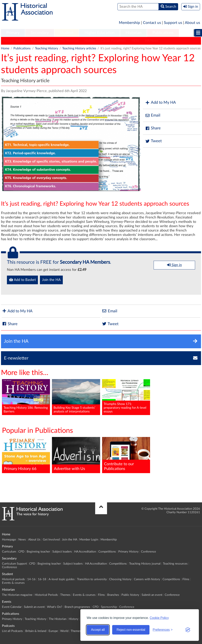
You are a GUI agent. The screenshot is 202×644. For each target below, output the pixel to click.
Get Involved (51, 540)
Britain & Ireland (36, 631)
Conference (148, 552)
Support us (173, 23)
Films (186, 579)
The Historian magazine (17, 595)
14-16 (31, 579)
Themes (65, 595)
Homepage (9, 540)
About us (192, 23)
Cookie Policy (159, 618)
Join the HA (51, 280)
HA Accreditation (85, 552)
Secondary (40, 33)
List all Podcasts (12, 631)
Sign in (174, 265)
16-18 (42, 579)
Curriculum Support (14, 564)
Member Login (89, 540)
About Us (34, 540)
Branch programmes (77, 607)
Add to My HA (160, 103)
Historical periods (13, 579)
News (22, 540)
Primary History (14, 41)
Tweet (153, 141)
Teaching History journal (145, 564)
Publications (163, 33)
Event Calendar (12, 607)
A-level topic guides (62, 579)
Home (5, 48)
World (64, 631)
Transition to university (92, 579)
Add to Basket (22, 280)
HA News (152, 41)
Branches (113, 595)
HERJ (135, 41)
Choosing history (120, 579)
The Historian (69, 41)
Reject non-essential (131, 630)
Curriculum (9, 552)
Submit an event (152, 595)
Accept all (98, 630)
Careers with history (147, 579)
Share (153, 128)
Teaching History (42, 41)
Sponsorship (109, 607)
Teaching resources (175, 564)
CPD (21, 552)
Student (67, 33)
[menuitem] (13, 33)
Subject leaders (62, 552)
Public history (130, 595)
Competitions (107, 552)
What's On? (55, 607)
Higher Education (100, 33)
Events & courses (13, 583)
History (90, 41)
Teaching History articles (79, 48)
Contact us (152, 23)
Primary (13, 33)
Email (153, 115)
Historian (133, 33)
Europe (53, 631)
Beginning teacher (38, 552)
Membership (129, 23)
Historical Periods (46, 595)
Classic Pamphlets (113, 41)
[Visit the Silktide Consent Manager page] (188, 630)
